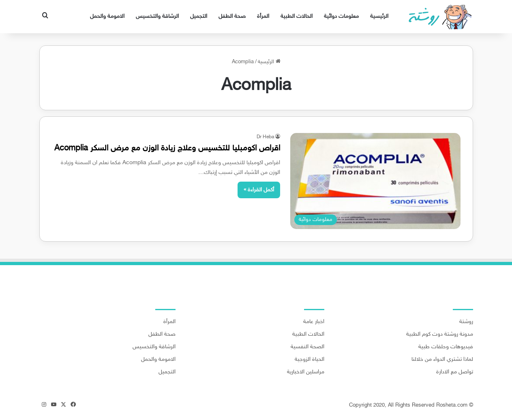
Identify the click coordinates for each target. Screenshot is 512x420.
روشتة (466, 322)
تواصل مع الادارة (455, 372)
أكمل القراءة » (259, 190)
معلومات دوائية (341, 16)
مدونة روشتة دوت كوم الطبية (440, 334)
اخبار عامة (314, 322)
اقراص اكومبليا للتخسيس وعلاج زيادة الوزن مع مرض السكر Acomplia (167, 148)
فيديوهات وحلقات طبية (446, 347)
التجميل (199, 16)
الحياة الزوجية (310, 360)
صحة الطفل (232, 16)
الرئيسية (379, 16)
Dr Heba (265, 137)
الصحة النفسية (307, 347)
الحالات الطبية (297, 16)
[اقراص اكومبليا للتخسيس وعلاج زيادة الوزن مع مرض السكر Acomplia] (375, 181)
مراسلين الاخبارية (306, 372)
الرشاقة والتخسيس (157, 16)
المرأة (263, 16)
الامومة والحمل (107, 16)
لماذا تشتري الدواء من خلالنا (442, 360)
